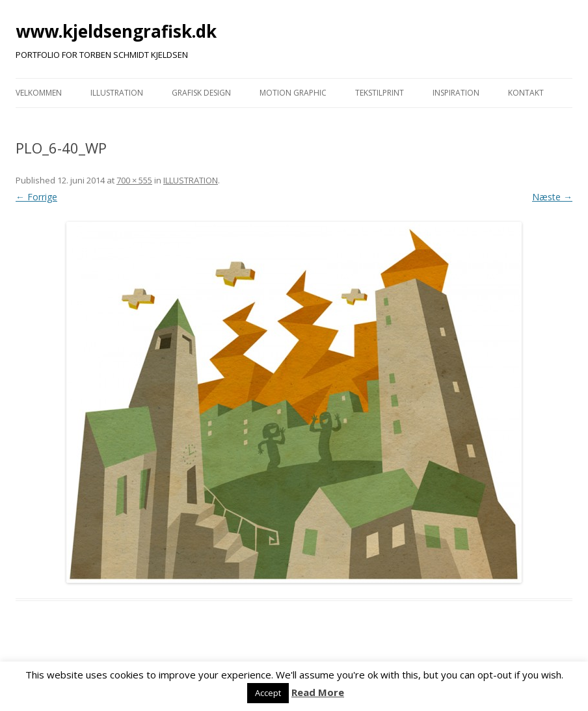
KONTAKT (526, 93)
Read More (318, 692)
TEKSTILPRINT (380, 93)
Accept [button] (268, 693)
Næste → (552, 197)
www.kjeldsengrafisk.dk (116, 31)
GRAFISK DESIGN (201, 93)
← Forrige (36, 197)
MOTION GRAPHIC (293, 93)
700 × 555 (134, 180)
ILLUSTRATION (117, 93)
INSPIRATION (456, 93)
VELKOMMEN (39, 93)
